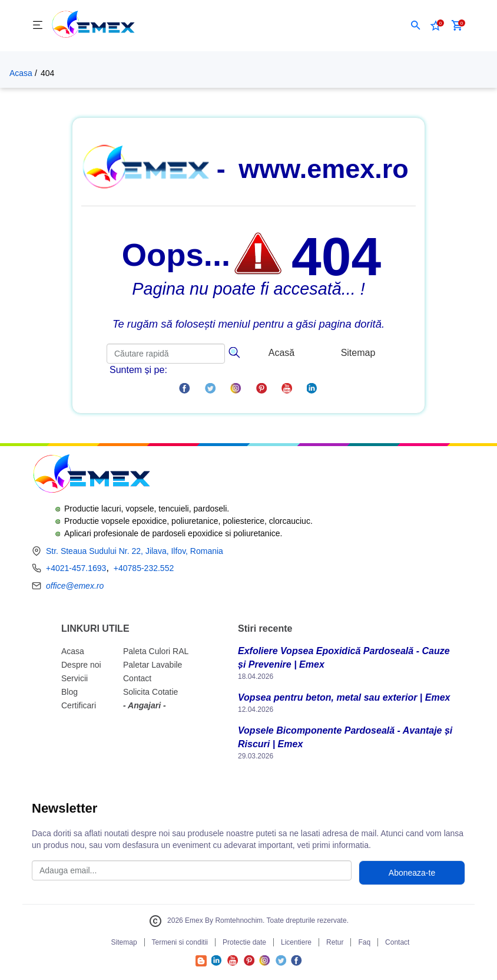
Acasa (21, 73)
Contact (137, 678)
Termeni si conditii (180, 942)
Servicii (74, 678)
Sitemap (358, 353)
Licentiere (296, 942)
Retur (335, 942)
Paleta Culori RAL (156, 651)
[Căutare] (234, 351)
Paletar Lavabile (153, 665)
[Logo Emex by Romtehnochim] (91, 475)
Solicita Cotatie (150, 692)
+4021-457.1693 (76, 568)
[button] (416, 25)
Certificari (79, 705)
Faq (364, 942)
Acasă (281, 353)
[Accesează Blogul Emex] (201, 963)
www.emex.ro (323, 169)
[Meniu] (38, 26)
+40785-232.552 (144, 568)
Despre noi (81, 665)
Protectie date (244, 942)
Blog (69, 692)
